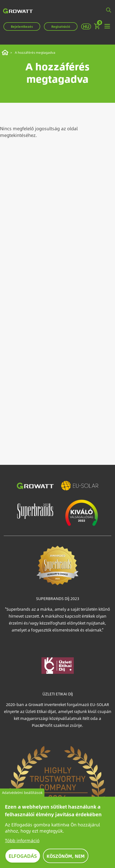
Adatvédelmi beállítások (22, 794)
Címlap (6, 53)
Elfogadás (23, 857)
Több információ (22, 841)
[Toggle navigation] (107, 26)
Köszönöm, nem (66, 857)
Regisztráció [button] (61, 26)
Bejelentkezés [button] (22, 26)
